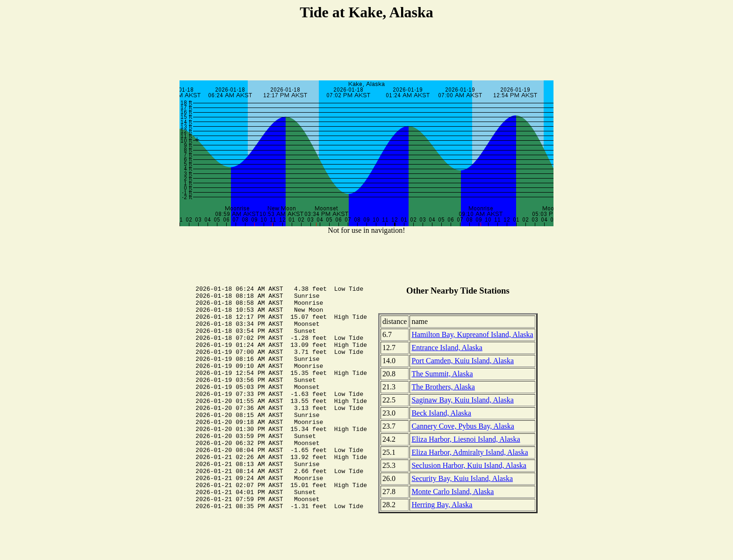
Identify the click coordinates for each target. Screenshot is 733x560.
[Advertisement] (366, 52)
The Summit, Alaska (442, 374)
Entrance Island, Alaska (447, 348)
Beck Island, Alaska (441, 413)
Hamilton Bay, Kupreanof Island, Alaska (472, 334)
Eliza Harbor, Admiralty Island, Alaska (470, 452)
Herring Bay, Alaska (442, 505)
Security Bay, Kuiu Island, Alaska (462, 478)
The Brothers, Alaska (443, 387)
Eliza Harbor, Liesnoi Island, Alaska (466, 439)
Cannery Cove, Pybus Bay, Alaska (463, 426)
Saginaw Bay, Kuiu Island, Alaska (462, 400)
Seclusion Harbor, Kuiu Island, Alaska (469, 465)
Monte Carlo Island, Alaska (453, 492)
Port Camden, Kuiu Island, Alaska (463, 361)
